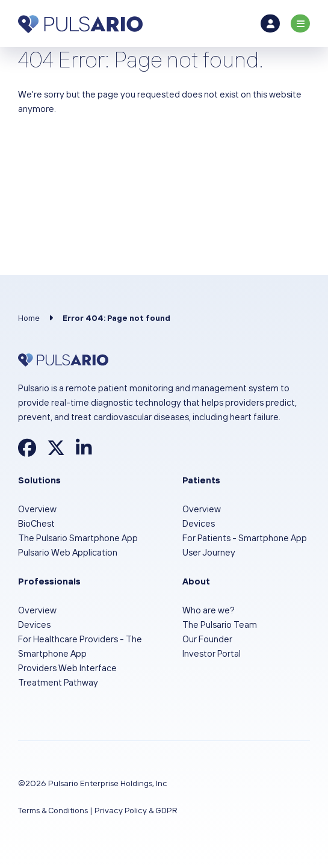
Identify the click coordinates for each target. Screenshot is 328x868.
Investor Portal (212, 653)
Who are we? (209, 610)
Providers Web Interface (67, 668)
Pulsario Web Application (68, 552)
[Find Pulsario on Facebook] (27, 451)
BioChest (36, 523)
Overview (37, 509)
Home (29, 318)
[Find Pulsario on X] (56, 451)
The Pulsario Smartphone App (78, 538)
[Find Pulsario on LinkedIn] (84, 451)
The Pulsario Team (220, 625)
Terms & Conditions (53, 810)
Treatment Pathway (58, 682)
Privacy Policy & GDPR (136, 810)
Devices (199, 523)
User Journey (209, 552)
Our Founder (207, 639)
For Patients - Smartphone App (245, 538)
